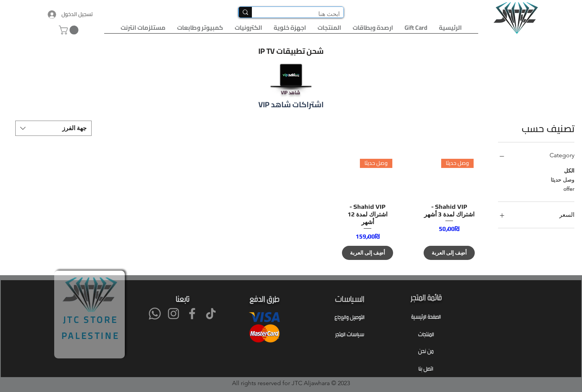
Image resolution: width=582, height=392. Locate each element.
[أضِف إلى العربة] (449, 253)
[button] (70, 30)
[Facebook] (192, 314)
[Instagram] (173, 314)
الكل (569, 170)
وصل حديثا (563, 179)
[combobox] (53, 128)
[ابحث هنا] (304, 14)
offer (569, 189)
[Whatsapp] (155, 314)
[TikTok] (211, 314)
